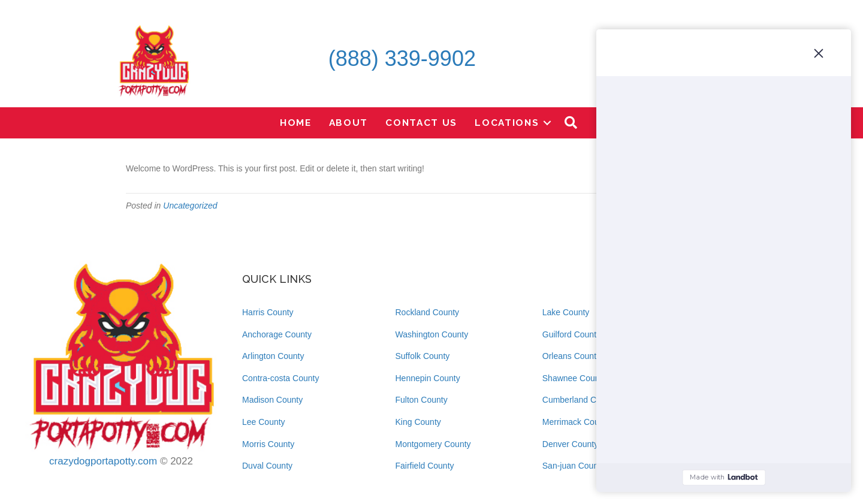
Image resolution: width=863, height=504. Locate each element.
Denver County (570, 444)
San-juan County (574, 466)
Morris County (268, 444)
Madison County (272, 400)
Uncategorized (190, 206)
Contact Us (421, 123)
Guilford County (571, 334)
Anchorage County (277, 334)
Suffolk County (423, 356)
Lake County (566, 312)
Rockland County (428, 312)
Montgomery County (433, 444)
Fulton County (422, 400)
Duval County (267, 466)
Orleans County (571, 356)
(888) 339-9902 (402, 58)
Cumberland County (580, 400)
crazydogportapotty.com (103, 461)
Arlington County (273, 356)
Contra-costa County (280, 378)
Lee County (264, 422)
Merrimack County (577, 422)
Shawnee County (574, 378)
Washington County (432, 334)
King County (418, 422)
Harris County (268, 312)
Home (296, 123)
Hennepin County (428, 378)
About (349, 123)
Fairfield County (425, 466)
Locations (507, 123)
